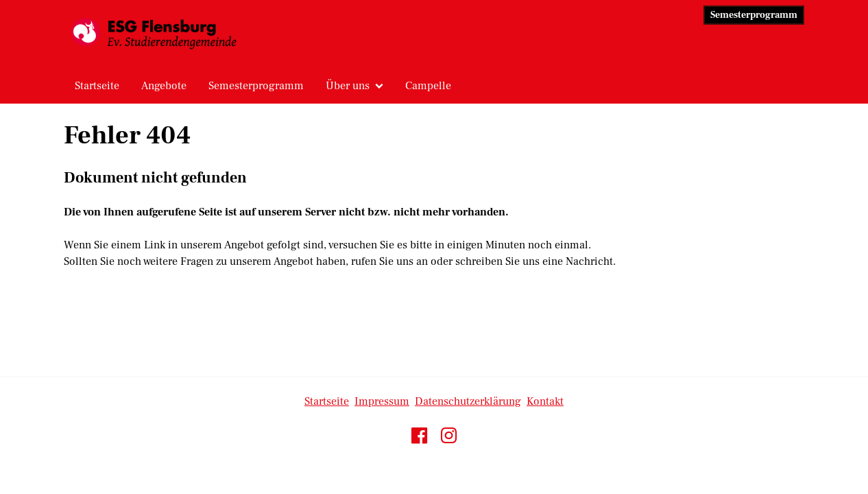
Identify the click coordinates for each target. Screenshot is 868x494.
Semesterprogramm (754, 15)
